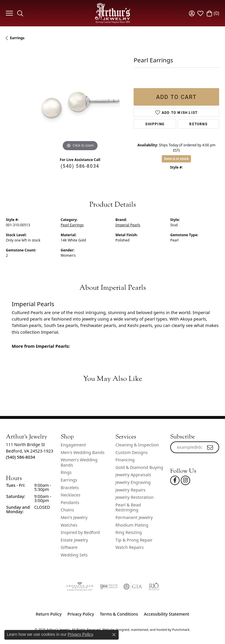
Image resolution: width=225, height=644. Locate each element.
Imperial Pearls (128, 225)
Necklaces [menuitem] (70, 495)
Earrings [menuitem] (69, 480)
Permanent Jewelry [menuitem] (134, 518)
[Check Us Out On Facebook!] (175, 480)
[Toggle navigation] (9, 13)
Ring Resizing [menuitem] (129, 532)
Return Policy (49, 614)
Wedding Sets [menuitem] (74, 555)
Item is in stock (176, 159)
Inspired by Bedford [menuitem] (80, 532)
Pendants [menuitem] (70, 503)
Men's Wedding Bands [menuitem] (83, 453)
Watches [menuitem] (69, 525)
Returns (198, 124)
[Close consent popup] (114, 635)
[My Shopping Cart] (213, 13)
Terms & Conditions (119, 614)
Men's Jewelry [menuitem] (74, 518)
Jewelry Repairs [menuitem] (130, 490)
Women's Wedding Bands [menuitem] (79, 462)
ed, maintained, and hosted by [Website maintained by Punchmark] (148, 630)
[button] (30, 436)
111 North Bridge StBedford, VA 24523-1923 (30, 451)
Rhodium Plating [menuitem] (132, 525)
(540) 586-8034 (80, 166)
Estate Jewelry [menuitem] (74, 540)
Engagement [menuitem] (73, 445)
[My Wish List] (200, 13)
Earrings (17, 38)
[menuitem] (80, 587)
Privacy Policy (81, 614)
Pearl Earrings (72, 225)
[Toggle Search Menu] (20, 13)
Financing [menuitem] (125, 460)
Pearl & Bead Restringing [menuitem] (128, 507)
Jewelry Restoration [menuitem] (134, 497)
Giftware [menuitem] (69, 547)
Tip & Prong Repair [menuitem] (134, 540)
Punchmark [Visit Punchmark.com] (181, 630)
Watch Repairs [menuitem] (129, 547)
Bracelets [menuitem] (70, 488)
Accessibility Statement (167, 614)
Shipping (155, 124)
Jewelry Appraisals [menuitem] (133, 475)
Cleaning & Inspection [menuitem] (137, 445)
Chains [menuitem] (67, 510)
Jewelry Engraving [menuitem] (133, 482)
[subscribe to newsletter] (210, 447)
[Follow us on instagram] (185, 480)
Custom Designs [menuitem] (132, 453)
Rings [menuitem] (66, 472)
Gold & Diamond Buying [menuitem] (139, 467)
